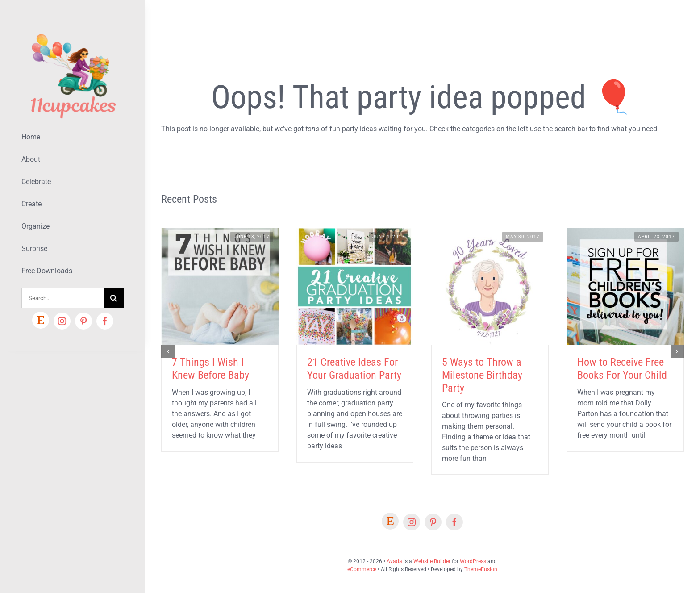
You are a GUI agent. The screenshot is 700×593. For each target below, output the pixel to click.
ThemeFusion (481, 569)
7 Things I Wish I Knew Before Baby (210, 369)
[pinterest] (83, 321)
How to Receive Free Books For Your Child (622, 369)
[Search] (114, 298)
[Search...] (62, 298)
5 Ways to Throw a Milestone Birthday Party (482, 375)
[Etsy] (41, 320)
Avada (394, 561)
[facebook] (105, 321)
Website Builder (432, 561)
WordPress (473, 561)
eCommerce (362, 569)
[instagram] (62, 321)
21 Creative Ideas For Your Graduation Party (354, 369)
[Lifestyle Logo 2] (73, 30)
